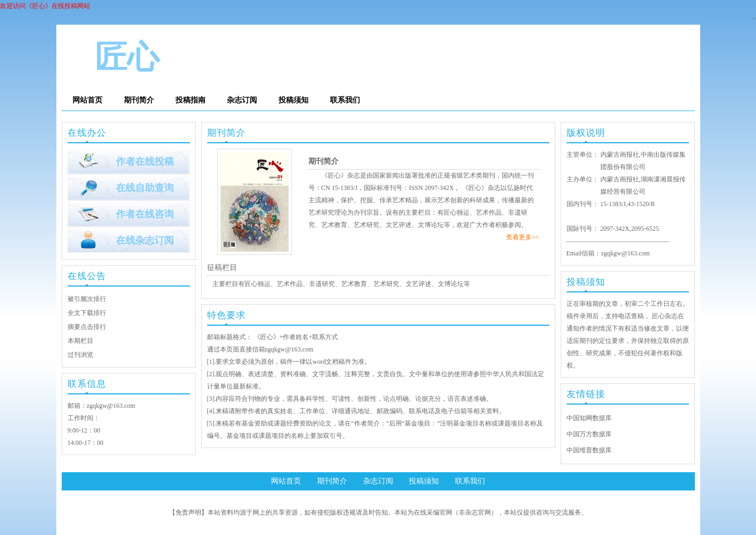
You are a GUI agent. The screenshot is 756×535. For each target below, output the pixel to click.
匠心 (127, 58)
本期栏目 (80, 341)
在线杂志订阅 (145, 240)
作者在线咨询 (145, 214)
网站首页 (87, 100)
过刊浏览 (80, 355)
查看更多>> (523, 237)
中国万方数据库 (589, 434)
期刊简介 (139, 100)
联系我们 (345, 100)
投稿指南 (190, 100)
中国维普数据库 (589, 450)
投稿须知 (293, 100)
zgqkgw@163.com (111, 406)
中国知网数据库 (589, 418)
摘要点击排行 (87, 327)
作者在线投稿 (145, 162)
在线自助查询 (145, 188)
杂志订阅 (242, 100)
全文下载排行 (87, 313)
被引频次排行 (87, 299)
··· (754, 18)
